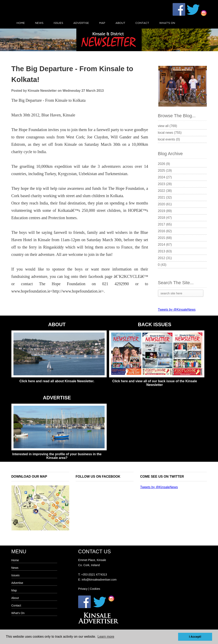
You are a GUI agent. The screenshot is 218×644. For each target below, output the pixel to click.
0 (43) (162, 265)
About (120, 23)
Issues (58, 23)
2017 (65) (165, 224)
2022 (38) (165, 191)
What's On (167, 23)
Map (102, 23)
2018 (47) (165, 218)
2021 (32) (165, 197)
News (39, 23)
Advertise (81, 23)
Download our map (29, 477)
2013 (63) (165, 251)
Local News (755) (170, 133)
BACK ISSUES (154, 324)
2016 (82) (165, 231)
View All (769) (168, 126)
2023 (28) (165, 184)
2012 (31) (165, 258)
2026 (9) (164, 164)
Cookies (95, 589)
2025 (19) (165, 171)
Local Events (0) (169, 139)
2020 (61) (165, 204)
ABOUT (57, 324)
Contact (142, 23)
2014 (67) (165, 245)
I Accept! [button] (195, 637)
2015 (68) (165, 238)
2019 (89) (165, 211)
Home (21, 23)
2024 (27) (165, 177)
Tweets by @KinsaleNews (177, 310)
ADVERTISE (57, 398)
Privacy (83, 589)
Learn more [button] (106, 637)
